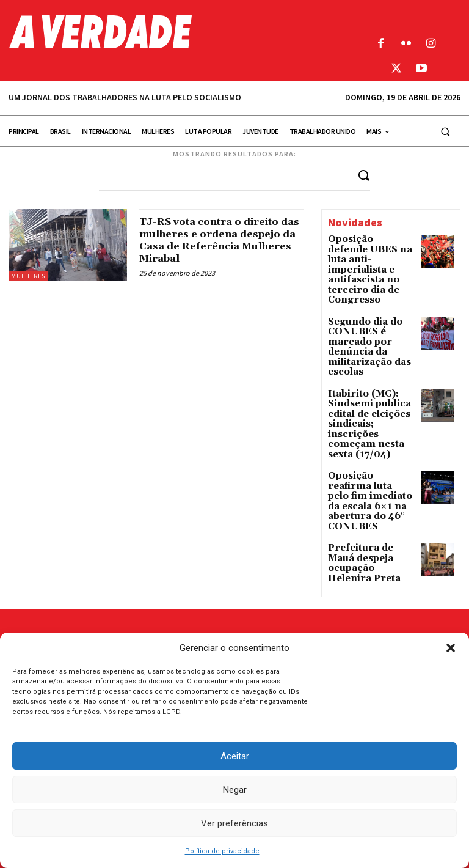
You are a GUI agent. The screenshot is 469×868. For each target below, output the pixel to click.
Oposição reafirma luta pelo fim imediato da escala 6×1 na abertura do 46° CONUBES (370, 432)
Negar (235, 790)
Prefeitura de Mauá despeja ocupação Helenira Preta (365, 476)
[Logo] (176, 32)
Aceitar (235, 756)
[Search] (364, 175)
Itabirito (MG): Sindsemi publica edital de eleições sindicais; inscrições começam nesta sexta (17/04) (370, 374)
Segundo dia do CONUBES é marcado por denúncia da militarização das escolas (369, 317)
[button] (451, 648)
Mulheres (28, 275)
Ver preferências (234, 823)
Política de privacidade (222, 851)
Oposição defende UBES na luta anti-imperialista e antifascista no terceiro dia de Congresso (363, 260)
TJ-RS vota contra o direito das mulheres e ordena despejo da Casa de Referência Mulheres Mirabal (219, 246)
